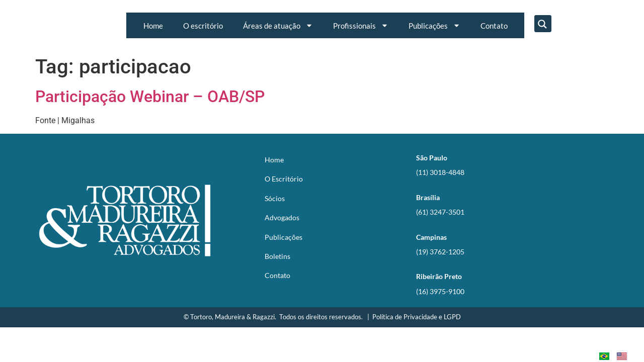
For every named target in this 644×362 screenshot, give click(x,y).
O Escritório (284, 179)
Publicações (434, 25)
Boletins (277, 256)
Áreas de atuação (278, 25)
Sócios (275, 198)
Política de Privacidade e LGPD (417, 317)
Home (153, 26)
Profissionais (361, 25)
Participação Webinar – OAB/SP (150, 97)
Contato (494, 26)
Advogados (282, 217)
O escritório (203, 26)
